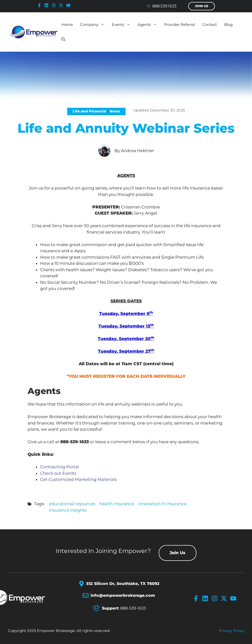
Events (123, 25)
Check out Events (58, 473)
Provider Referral (180, 24)
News (115, 111)
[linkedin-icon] (47, 5)
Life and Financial (89, 111)
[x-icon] (62, 5)
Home (67, 24)
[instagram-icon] (55, 5)
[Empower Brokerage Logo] (29, 597)
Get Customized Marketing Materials (78, 479)
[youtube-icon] (69, 5)
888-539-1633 (133, 608)
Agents (149, 25)
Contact (210, 24)
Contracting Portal (60, 467)
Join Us (202, 6)
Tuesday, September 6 (126, 314)
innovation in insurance (162, 504)
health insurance (117, 504)
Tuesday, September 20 (126, 339)
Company (94, 25)
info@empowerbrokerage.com (123, 595)
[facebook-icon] (40, 5)
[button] (63, 39)
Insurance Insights (68, 510)
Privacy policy (232, 631)
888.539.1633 (164, 6)
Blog (228, 24)
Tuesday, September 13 (126, 326)
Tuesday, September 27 (126, 351)
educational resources (72, 504)
